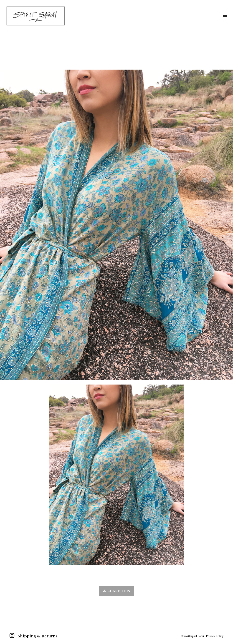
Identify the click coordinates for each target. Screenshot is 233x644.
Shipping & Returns (38, 636)
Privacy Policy (215, 636)
